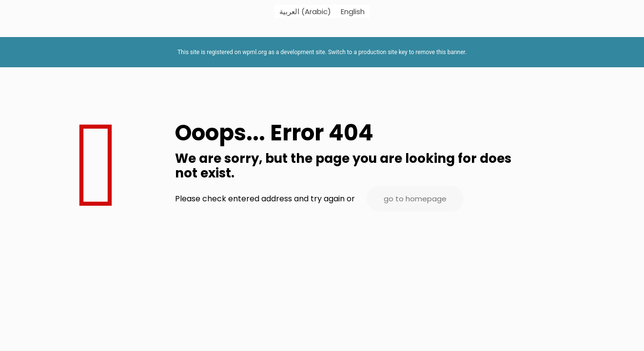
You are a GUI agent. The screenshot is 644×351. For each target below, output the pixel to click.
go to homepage (415, 199)
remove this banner (440, 52)
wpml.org (254, 52)
